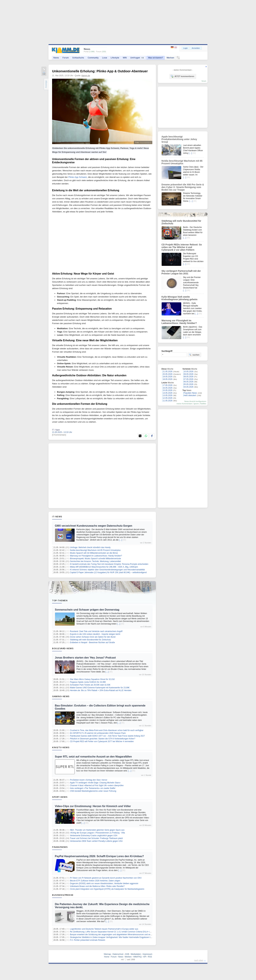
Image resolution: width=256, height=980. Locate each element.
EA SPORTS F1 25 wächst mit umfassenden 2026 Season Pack (98, 733)
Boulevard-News (63, 648)
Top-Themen (60, 600)
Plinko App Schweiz (78, 177)
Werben (170, 58)
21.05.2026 (168, 372)
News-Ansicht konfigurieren (195, 401)
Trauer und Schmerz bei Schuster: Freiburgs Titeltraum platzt (96, 838)
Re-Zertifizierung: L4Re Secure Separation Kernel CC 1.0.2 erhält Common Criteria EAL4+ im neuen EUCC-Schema (121, 932)
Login (186, 48)
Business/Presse (63, 895)
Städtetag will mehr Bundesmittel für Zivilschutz (90, 640)
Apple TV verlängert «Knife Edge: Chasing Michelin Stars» (95, 783)
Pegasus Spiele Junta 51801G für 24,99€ (88, 682)
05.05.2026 (189, 384)
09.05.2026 (189, 374)
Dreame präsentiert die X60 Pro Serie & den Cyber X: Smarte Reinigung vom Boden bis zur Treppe (183, 187)
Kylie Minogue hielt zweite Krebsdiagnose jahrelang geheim (179, 298)
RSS (150, 957)
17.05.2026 (168, 385)
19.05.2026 (168, 377)
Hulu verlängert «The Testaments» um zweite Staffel (93, 788)
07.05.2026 (189, 379)
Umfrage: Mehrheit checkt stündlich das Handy (90, 547)
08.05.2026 (189, 377)
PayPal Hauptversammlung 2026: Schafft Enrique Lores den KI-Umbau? (99, 856)
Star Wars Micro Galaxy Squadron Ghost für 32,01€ (92, 679)
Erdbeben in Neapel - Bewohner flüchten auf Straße (92, 642)
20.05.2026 (168, 374)
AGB (127, 954)
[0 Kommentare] (59, 435)
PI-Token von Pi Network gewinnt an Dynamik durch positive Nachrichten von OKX (106, 878)
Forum (66, 58)
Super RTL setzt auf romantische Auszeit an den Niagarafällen (93, 757)
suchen (194, 355)
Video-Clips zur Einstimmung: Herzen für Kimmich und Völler (93, 806)
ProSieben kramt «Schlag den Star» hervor (89, 780)
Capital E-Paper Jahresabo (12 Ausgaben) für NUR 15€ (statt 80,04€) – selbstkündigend (108, 572)
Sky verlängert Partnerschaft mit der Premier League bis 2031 (181, 272)
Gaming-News (61, 696)
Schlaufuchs (78, 58)
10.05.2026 (189, 372)
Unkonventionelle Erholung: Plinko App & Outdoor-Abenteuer (100, 71)
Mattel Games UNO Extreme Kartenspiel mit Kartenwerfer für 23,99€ (100, 688)
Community (93, 58)
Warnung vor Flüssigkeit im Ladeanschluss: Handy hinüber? (96, 556)
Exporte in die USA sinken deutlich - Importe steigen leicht (95, 634)
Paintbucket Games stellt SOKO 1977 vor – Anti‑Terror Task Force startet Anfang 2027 (107, 736)
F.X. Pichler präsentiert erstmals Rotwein (88, 940)
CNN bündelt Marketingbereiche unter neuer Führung (93, 791)
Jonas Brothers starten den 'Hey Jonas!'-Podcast (85, 658)
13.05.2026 (168, 395)
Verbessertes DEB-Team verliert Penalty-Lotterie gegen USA (96, 841)
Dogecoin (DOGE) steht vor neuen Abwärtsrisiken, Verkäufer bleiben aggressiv (104, 883)
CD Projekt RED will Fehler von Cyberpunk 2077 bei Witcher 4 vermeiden (102, 741)
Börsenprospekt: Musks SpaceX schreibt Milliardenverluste (95, 559)
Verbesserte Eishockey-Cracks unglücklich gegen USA (94, 836)
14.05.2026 (168, 393)
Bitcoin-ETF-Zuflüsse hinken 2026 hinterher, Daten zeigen (95, 881)
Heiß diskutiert (190, 395)
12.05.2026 (168, 398)
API (145, 957)
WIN (125, 58)
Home (107, 957)
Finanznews (60, 847)
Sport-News (60, 797)
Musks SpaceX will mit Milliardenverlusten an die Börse (94, 553)
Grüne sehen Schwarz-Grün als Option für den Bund (93, 637)
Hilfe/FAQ (137, 957)
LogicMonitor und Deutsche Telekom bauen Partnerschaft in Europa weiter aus (104, 929)
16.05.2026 (168, 388)
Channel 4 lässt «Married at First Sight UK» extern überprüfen (97, 785)
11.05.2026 (168, 401)
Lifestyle (115, 58)
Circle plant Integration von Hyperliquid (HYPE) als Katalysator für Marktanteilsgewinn (107, 889)
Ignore (196, 404)
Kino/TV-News (61, 747)
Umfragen (137, 58)
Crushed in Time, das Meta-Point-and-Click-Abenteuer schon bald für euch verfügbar (107, 730)
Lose (105, 58)
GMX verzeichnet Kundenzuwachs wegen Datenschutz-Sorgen (94, 526)
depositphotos (146, 143)
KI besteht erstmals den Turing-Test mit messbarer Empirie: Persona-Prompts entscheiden (109, 564)
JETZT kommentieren (182, 76)
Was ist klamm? (156, 58)
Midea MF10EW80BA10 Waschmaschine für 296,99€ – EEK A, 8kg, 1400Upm (104, 567)
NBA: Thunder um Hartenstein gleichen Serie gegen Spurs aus (97, 830)
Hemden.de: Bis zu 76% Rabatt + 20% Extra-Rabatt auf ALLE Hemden (101, 690)
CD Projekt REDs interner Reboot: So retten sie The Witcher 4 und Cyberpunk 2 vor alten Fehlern (182, 247)
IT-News (57, 517)
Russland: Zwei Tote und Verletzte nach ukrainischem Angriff (96, 631)
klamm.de (86, 76)
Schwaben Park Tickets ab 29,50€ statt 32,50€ (90, 685)
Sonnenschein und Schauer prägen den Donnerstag (87, 610)
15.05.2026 (168, 390)
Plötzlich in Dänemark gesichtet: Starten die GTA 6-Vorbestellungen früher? (103, 739)
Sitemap (107, 954)
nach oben (199, 960)
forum (204, 81)
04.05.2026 (189, 387)
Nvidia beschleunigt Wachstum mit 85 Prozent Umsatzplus (95, 550)
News (56, 58)
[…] (121, 540)
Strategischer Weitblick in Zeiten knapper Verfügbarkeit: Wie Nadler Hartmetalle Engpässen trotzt (112, 937)
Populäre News (190, 393)
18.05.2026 (168, 379)
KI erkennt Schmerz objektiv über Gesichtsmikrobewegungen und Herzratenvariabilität (107, 570)
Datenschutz (118, 954)
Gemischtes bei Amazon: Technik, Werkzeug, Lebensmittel (95, 561)
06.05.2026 (189, 382)
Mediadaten (136, 954)
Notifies (203, 404)
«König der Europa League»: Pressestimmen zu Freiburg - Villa (97, 833)
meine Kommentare (184, 404)
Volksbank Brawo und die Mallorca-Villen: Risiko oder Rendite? (97, 886)
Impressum (147, 954)
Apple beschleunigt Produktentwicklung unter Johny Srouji (179, 139)
